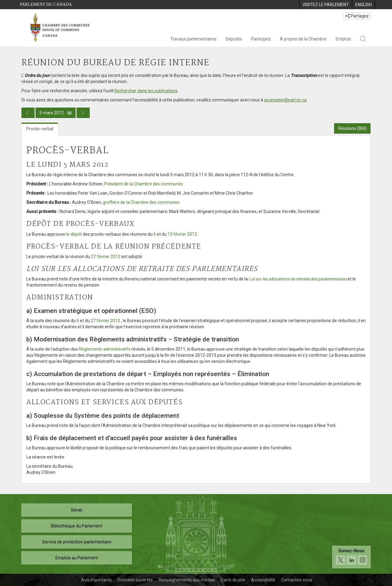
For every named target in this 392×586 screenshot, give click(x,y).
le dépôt (74, 234)
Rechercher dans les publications (146, 91)
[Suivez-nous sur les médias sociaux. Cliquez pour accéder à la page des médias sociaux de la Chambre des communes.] (351, 557)
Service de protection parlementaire (77, 542)
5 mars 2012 (56, 113)
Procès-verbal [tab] (40, 129)
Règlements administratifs (105, 349)
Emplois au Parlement (77, 558)
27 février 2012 (106, 257)
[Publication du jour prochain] (83, 113)
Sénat (77, 510)
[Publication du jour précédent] (28, 113)
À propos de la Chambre (303, 39)
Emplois (343, 39)
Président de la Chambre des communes (143, 184)
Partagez (357, 16)
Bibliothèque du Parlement (77, 526)
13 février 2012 (182, 234)
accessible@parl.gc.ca (285, 100)
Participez (261, 39)
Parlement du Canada (46, 4)
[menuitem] (326, 5)
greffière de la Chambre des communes (141, 202)
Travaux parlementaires (193, 39)
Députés (234, 39)
